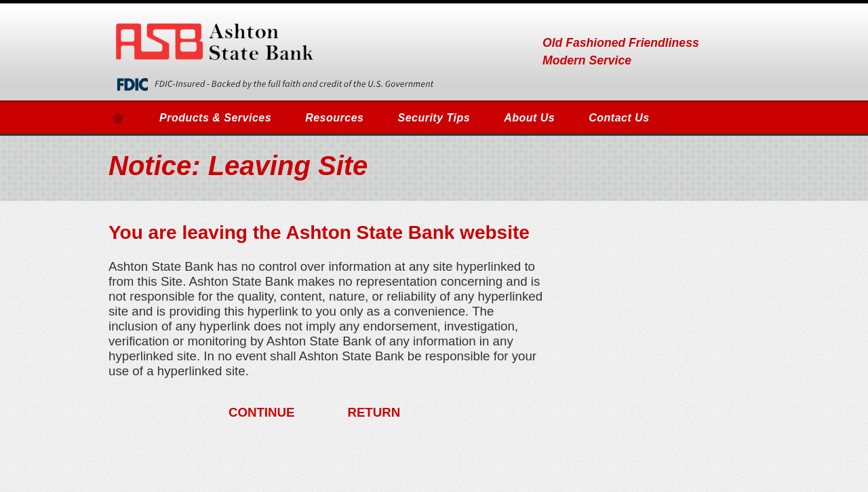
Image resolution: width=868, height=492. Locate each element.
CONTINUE (262, 412)
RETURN (374, 412)
